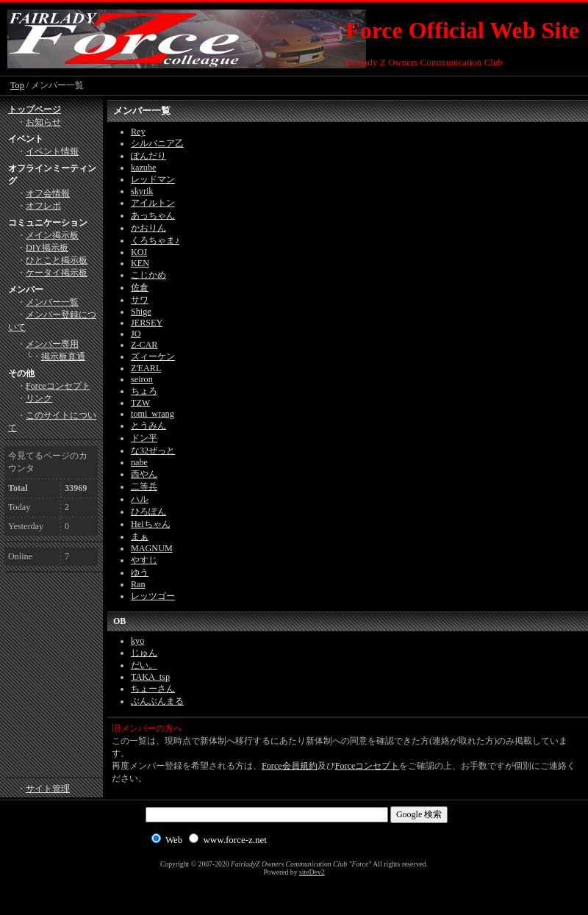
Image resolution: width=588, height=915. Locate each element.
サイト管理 (48, 789)
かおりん (148, 228)
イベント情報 (52, 151)
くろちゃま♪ (155, 240)
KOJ (139, 252)
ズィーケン (153, 356)
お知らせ (43, 122)
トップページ (35, 110)
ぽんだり (148, 156)
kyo (137, 641)
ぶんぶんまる (157, 701)
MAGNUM (152, 548)
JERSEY (147, 323)
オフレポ (43, 206)
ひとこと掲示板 (57, 260)
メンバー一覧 (52, 302)
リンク (39, 398)
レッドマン (153, 179)
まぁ (140, 537)
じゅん (144, 653)
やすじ (144, 560)
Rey (138, 132)
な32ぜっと (153, 451)
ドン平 (144, 438)
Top (17, 85)
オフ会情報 (48, 193)
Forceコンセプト (367, 766)
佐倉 (140, 287)
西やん (144, 474)
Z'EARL (146, 368)
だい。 (144, 665)
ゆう (140, 573)
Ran (138, 584)
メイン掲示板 (52, 235)
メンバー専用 (52, 344)
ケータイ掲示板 (57, 273)
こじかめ (148, 275)
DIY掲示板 (47, 248)
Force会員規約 (290, 766)
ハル (140, 499)
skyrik (142, 191)
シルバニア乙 (157, 143)
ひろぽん (148, 512)
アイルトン (153, 203)
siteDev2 (312, 872)
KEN (140, 263)
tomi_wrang (153, 414)
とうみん (148, 426)
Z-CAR (144, 345)
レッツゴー (153, 596)
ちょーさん (153, 689)
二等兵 (144, 487)
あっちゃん (153, 215)
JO (136, 334)
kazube (143, 168)
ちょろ (144, 391)
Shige (141, 312)
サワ (140, 300)
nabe (139, 462)
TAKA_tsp (150, 677)
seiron (142, 379)
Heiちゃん (151, 524)
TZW (140, 403)
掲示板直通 (63, 356)
